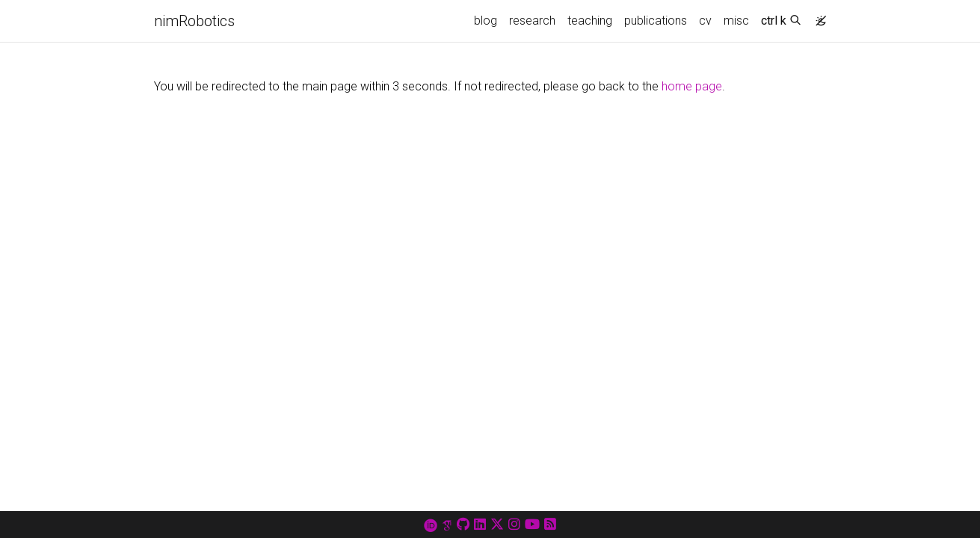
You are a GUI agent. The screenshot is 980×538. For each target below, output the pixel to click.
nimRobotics (194, 21)
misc (736, 21)
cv (705, 21)
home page (692, 86)
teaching (590, 21)
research (532, 21)
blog (486, 21)
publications (656, 21)
